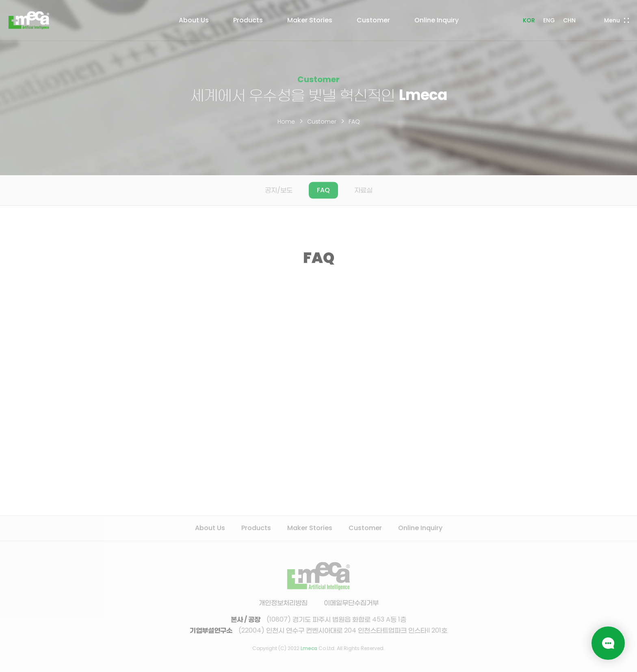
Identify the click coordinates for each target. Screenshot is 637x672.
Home (286, 122)
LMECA (29, 20)
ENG (549, 20)
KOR (529, 20)
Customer (322, 122)
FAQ (354, 122)
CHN (569, 20)
